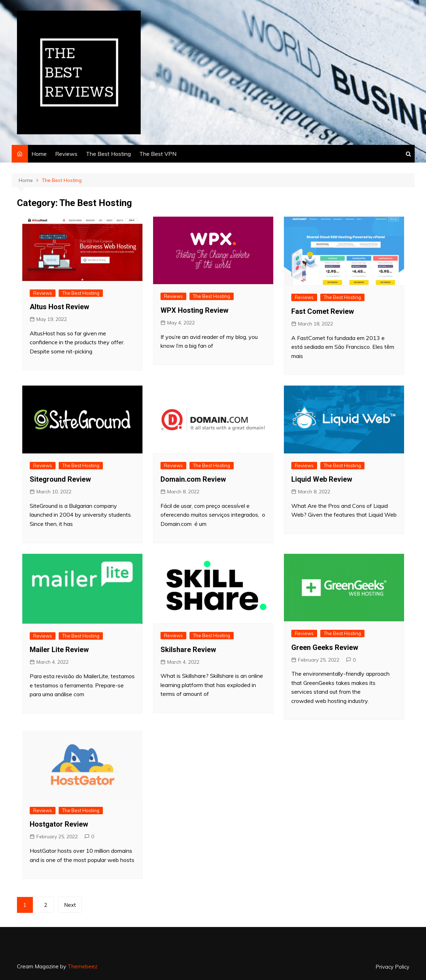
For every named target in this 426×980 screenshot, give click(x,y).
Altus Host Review (59, 307)
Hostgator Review (59, 824)
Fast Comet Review (323, 311)
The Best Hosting (108, 154)
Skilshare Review (188, 650)
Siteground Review (60, 479)
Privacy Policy (392, 967)
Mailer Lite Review (59, 650)
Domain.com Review (193, 479)
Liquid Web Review (322, 479)
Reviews (66, 154)
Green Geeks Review (325, 647)
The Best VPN (158, 154)
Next (70, 905)
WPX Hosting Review (194, 310)
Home (39, 154)
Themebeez (83, 966)
